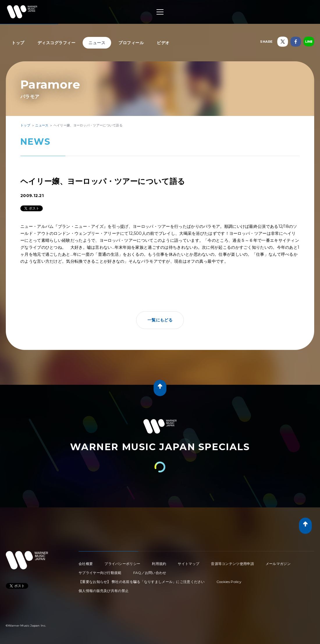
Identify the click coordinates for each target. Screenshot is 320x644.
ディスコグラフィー (57, 43)
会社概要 (86, 564)
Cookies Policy (229, 582)
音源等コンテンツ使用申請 (232, 564)
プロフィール (131, 43)
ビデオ (163, 43)
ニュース (97, 43)
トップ (18, 43)
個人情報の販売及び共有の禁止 (104, 591)
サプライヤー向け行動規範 (100, 573)
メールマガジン (278, 564)
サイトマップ (189, 564)
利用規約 (159, 564)
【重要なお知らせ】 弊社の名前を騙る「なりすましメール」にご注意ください (142, 582)
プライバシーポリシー (122, 564)
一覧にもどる (160, 320)
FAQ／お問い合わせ (150, 573)
